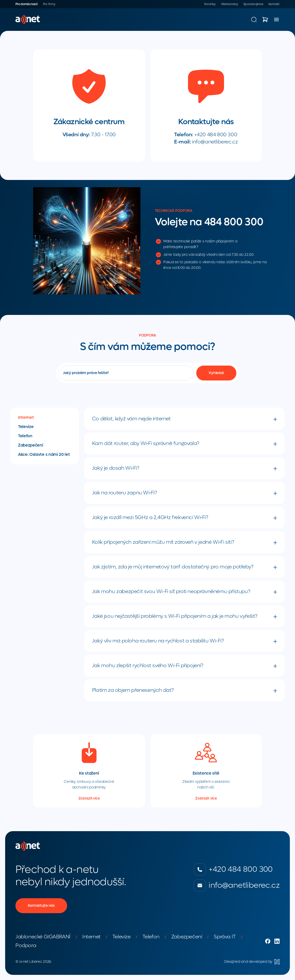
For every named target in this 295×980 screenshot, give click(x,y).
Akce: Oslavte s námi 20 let (44, 455)
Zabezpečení (30, 445)
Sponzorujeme (253, 4)
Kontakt (274, 4)
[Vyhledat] (216, 373)
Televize (26, 427)
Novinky (210, 4)
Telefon (25, 436)
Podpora (26, 946)
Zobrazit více (89, 798)
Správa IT (225, 937)
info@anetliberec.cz (215, 142)
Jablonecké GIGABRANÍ (43, 937)
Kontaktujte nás (41, 906)
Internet (26, 418)
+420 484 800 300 (216, 135)
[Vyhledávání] (254, 20)
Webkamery (230, 4)
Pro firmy (49, 4)
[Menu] (276, 20)
